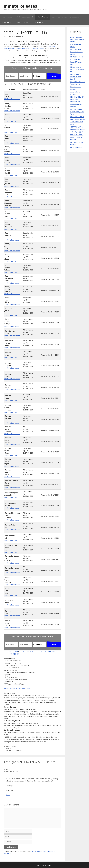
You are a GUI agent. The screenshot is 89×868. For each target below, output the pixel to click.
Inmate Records (7, 17)
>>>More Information (12, 99)
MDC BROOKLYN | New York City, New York (77, 112)
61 (57, 652)
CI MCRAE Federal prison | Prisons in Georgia (77, 137)
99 (13, 652)
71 (60, 652)
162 (46, 652)
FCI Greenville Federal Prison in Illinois (76, 62)
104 (31, 652)
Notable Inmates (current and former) (17, 689)
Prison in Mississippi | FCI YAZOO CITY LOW (78, 122)
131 (18, 654)
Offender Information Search (24, 17)
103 (28, 652)
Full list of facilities (42, 17)
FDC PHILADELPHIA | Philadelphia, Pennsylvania (78, 99)
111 (11, 654)
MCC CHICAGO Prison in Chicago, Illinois (77, 52)
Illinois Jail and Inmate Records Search (76, 77)
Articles (28, 22)
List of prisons (8, 22)
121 (15, 654)
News (18, 22)
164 (53, 652)
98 (10, 652)
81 (5, 654)
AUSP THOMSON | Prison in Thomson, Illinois (77, 39)
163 (49, 652)
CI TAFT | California (77, 127)
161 (42, 652)
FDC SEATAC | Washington (14, 750)
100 (16, 652)
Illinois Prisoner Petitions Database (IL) (77, 69)
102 (24, 652)
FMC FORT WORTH (77, 117)
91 (8, 654)
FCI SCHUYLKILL (11, 748)
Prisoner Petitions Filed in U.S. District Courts (65, 17)
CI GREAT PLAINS (76, 147)
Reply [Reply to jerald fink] (8, 795)
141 (22, 654)
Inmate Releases (20, 6)
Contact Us (40, 22)
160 (38, 652)
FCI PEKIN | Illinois (77, 57)
